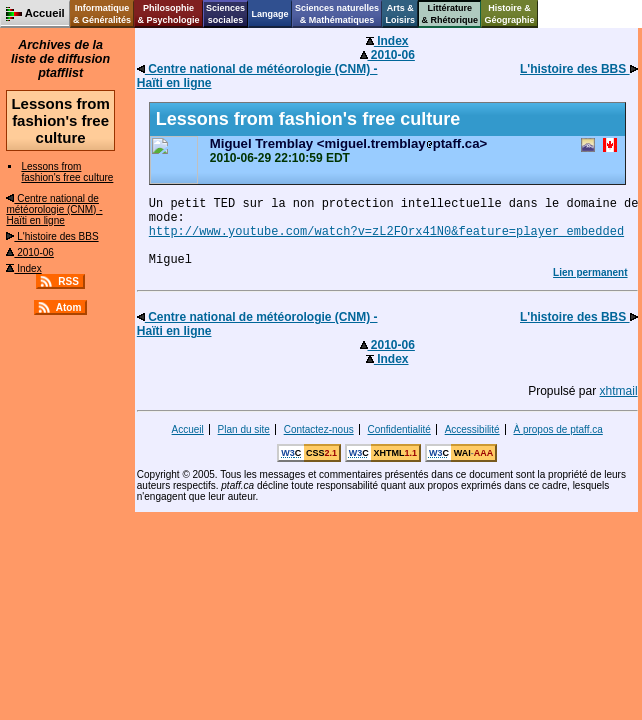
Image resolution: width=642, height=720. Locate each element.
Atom (69, 307)
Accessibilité (472, 429)
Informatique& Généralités (102, 14)
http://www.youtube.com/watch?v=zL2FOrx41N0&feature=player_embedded (386, 232)
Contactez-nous (319, 429)
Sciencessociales (225, 14)
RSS (68, 281)
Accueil (188, 429)
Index (23, 268)
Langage (269, 14)
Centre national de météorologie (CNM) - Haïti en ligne (54, 209)
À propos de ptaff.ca (557, 429)
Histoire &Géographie (510, 14)
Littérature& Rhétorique (450, 14)
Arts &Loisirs (401, 14)
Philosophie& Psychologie (168, 14)
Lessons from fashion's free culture (67, 172)
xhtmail (619, 391)
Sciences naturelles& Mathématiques (337, 14)
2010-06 (29, 252)
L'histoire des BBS (52, 236)
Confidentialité (398, 429)
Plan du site (244, 429)
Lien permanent (590, 272)
